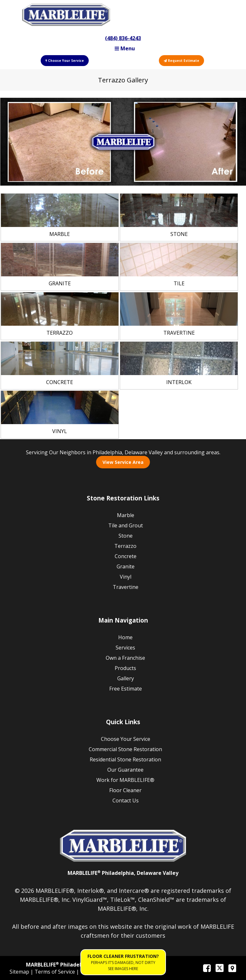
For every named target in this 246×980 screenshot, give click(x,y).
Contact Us (126, 800)
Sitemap (20, 972)
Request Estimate (181, 61)
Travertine (126, 587)
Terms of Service (55, 972)
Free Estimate (126, 689)
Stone (126, 536)
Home (125, 637)
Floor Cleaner (125, 790)
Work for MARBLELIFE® (125, 780)
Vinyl (126, 577)
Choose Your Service (65, 61)
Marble (126, 515)
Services (125, 648)
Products (125, 668)
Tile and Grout (126, 525)
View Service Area (123, 462)
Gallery (126, 678)
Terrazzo (125, 546)
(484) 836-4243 (123, 38)
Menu (125, 48)
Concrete (126, 556)
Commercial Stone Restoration (125, 749)
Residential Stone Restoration (125, 759)
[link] (60, 217)
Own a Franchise (125, 658)
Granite (126, 566)
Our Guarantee (125, 770)
